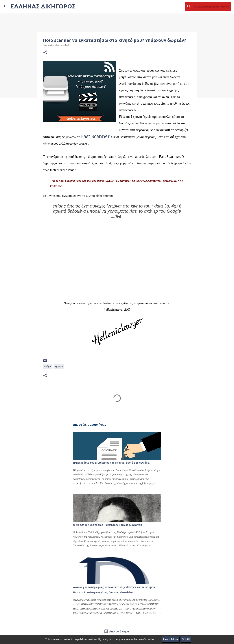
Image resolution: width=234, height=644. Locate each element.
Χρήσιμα (59, 366)
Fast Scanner (95, 136)
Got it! (186, 639)
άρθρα (48, 366)
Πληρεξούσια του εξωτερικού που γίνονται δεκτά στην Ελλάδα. (112, 463)
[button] (45, 52)
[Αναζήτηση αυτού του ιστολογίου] (212, 6)
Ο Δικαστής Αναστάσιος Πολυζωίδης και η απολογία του (107, 525)
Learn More (170, 639)
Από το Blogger (117, 631)
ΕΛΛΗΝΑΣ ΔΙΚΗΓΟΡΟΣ (43, 6)
